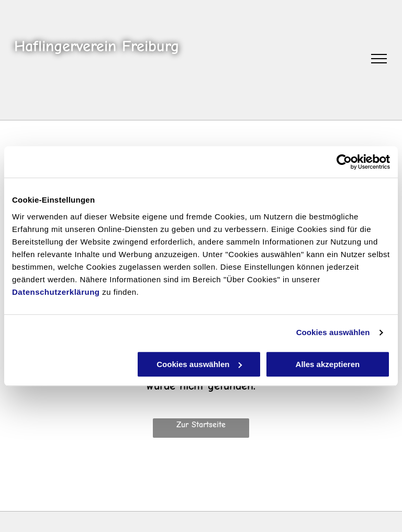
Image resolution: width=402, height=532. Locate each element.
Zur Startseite (201, 425)
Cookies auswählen (333, 332)
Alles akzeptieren (328, 364)
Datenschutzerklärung (56, 292)
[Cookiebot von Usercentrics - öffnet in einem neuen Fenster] (344, 162)
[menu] (379, 59)
